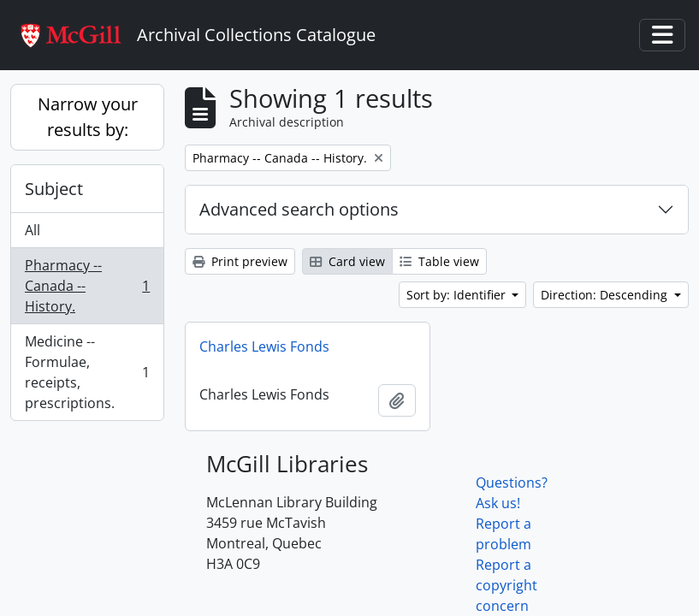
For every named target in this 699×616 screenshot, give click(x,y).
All (33, 230)
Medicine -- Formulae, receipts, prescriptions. (87, 372)
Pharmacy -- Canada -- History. (87, 286)
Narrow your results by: (88, 117)
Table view (439, 261)
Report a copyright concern (506, 585)
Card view (347, 261)
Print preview (240, 261)
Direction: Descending (606, 295)
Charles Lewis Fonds (264, 346)
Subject (54, 189)
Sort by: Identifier (458, 295)
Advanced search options (299, 209)
